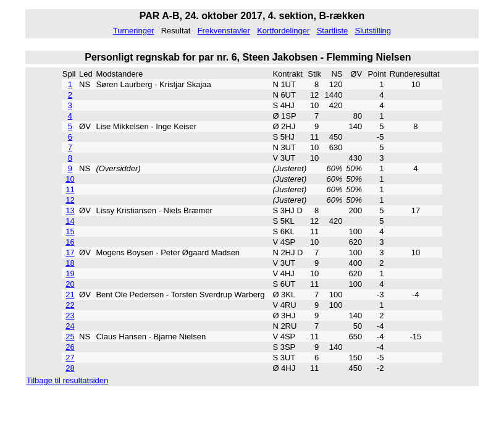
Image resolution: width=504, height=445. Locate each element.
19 (70, 273)
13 (70, 210)
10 (70, 179)
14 (70, 221)
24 (70, 326)
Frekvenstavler (224, 31)
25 (70, 337)
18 (70, 263)
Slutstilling (373, 31)
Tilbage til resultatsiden (67, 380)
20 (70, 284)
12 (70, 200)
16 (70, 242)
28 (70, 368)
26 (70, 347)
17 (70, 252)
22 (70, 305)
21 (70, 295)
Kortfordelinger (283, 31)
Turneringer (134, 31)
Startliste (333, 31)
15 (70, 231)
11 (70, 189)
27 (70, 358)
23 (70, 316)
